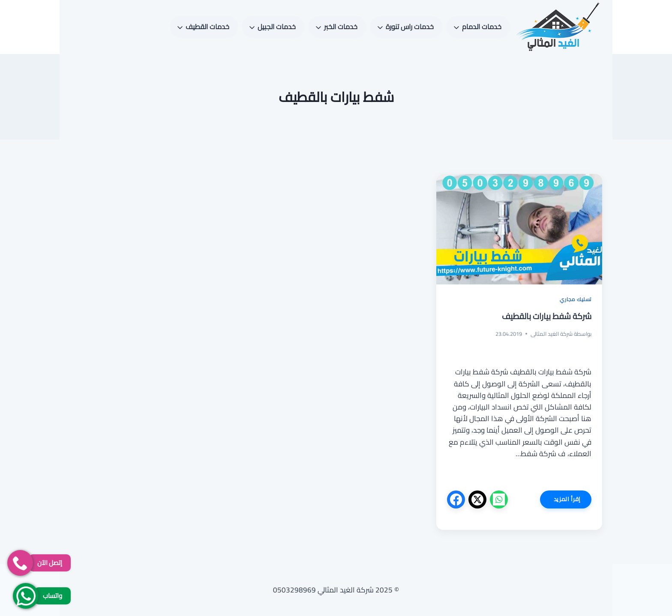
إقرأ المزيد (560, 501)
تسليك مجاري (576, 299)
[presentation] (519, 229)
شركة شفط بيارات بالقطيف (547, 316)
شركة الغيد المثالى (552, 334)
